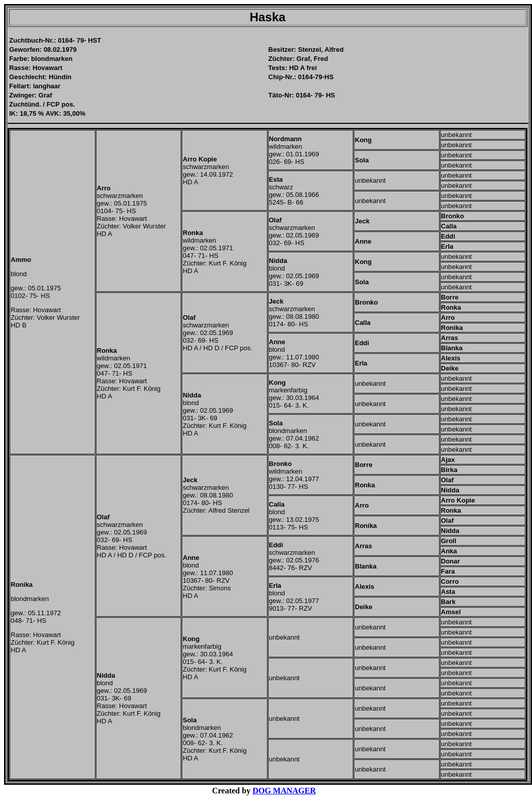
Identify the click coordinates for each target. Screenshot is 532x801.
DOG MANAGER (284, 791)
